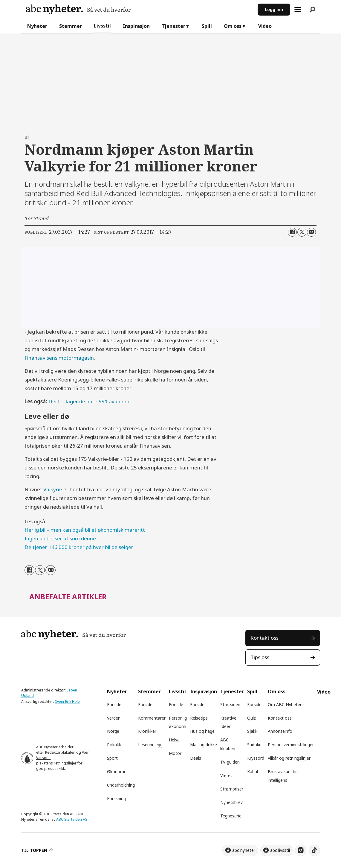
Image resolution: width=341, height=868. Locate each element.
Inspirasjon (136, 26)
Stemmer (71, 26)
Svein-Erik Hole (67, 701)
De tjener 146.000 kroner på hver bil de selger (79, 547)
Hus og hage (202, 731)
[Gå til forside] (78, 9)
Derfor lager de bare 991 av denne (90, 401)
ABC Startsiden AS (72, 819)
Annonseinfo (280, 731)
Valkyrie (53, 489)
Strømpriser (232, 789)
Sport (112, 758)
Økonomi (116, 772)
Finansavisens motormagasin (59, 358)
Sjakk (252, 731)
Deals (196, 758)
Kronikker (147, 731)
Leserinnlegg (150, 745)
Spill (207, 26)
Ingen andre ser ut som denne (60, 538)
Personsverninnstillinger (291, 745)
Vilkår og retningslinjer (289, 758)
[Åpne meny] (298, 10)
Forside (114, 704)
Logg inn (274, 9)
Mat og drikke (204, 745)
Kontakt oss (264, 638)
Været (226, 775)
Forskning (116, 798)
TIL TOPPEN (34, 850)
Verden (114, 718)
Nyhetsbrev (231, 802)
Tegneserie (231, 816)
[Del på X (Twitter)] (302, 232)
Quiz (251, 718)
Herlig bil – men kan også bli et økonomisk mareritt (85, 530)
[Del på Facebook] (292, 232)
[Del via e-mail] (311, 232)
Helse (174, 740)
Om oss (233, 26)
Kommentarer (152, 718)
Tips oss (260, 657)
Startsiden (230, 704)
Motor (175, 753)
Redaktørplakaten (60, 752)
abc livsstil (280, 850)
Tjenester (173, 26)
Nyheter (37, 26)
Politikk (114, 745)
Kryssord (256, 758)
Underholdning (121, 785)
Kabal (253, 772)
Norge (113, 731)
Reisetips (199, 718)
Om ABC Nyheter (285, 704)
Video (265, 26)
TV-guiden (230, 762)
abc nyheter (244, 850)
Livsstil (102, 26)
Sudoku (254, 745)
